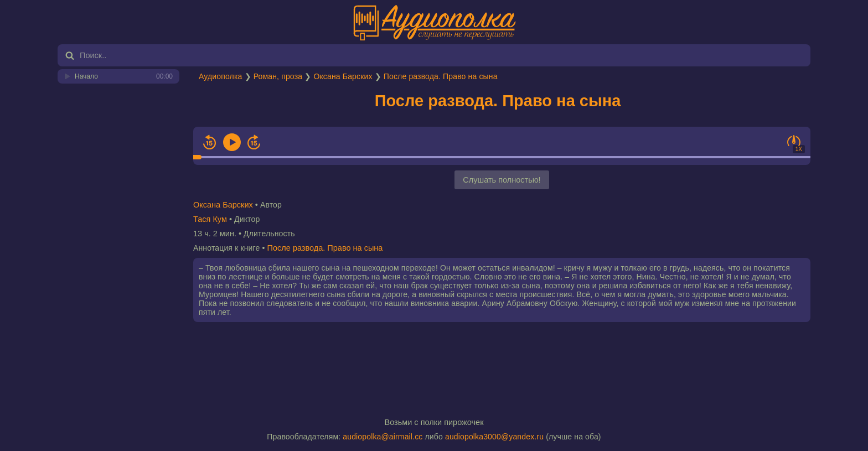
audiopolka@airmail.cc (383, 437)
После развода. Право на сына (441, 76)
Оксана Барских (343, 76)
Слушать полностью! (502, 180)
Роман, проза (278, 76)
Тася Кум (210, 219)
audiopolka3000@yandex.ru (494, 437)
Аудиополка (220, 76)
